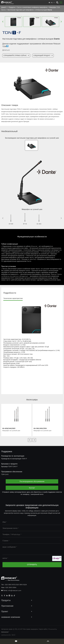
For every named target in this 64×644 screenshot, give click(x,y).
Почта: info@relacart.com (11, 591)
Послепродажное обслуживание (32, 481)
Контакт (32, 488)
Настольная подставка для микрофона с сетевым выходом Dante (30, 10)
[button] (3, 218)
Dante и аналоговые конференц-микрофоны (32, 7)
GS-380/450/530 (40, 428)
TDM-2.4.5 (5, 474)
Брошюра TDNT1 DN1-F (9, 467)
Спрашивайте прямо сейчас (16, 55)
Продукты (12, 7)
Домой (3, 7)
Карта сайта (43, 629)
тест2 (13, 635)
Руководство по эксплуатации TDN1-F (14, 459)
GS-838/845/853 (9, 428)
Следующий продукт (43, 55)
